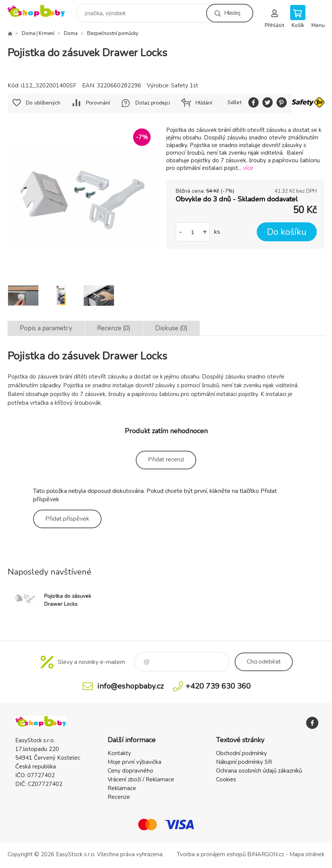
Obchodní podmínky (241, 753)
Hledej (232, 13)
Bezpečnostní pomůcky (113, 33)
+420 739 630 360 (218, 686)
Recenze (119, 797)
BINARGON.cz (266, 854)
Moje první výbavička (134, 762)
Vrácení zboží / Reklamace (141, 779)
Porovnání (98, 103)
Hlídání (204, 103)
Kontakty (119, 753)
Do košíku (287, 232)
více (248, 168)
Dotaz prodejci (153, 103)
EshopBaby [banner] (41, 11)
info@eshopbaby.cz (130, 686)
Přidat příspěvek (67, 519)
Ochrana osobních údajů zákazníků (259, 771)
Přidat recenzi (166, 459)
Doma (71, 33)
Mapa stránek (307, 854)
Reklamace (122, 788)
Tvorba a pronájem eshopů (211, 854)
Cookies (226, 779)
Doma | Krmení (38, 33)
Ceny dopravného (130, 771)
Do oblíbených (43, 103)
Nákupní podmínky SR (244, 762)
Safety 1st (185, 86)
